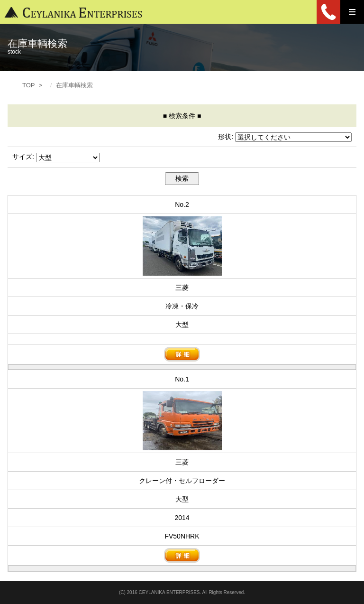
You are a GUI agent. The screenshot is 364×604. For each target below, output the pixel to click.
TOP (29, 85)
